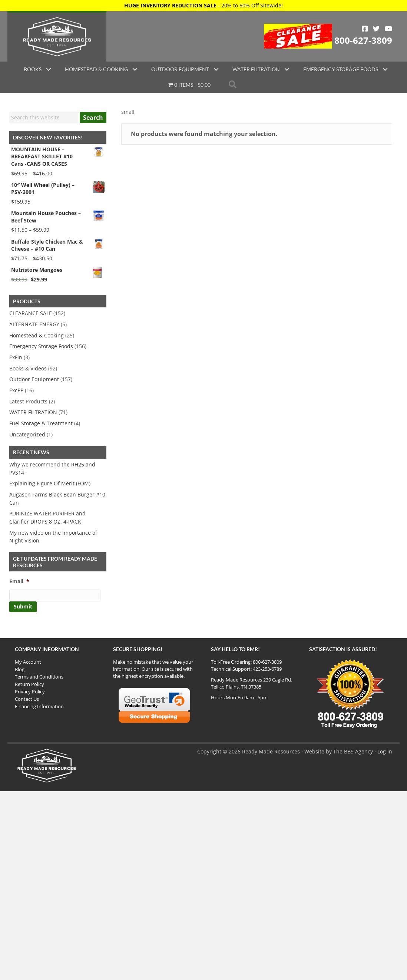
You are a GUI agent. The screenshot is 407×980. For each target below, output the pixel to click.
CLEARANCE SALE (31, 313)
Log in (385, 751)
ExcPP (16, 390)
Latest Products (28, 401)
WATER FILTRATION (33, 412)
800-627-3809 (363, 40)
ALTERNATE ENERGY (34, 324)
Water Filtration (256, 69)
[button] (49, 69)
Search (93, 118)
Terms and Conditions (39, 677)
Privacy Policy (30, 692)
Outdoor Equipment (180, 69)
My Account (28, 662)
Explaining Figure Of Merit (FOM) (50, 483)
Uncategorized (27, 434)
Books (33, 69)
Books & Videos (28, 368)
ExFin (16, 357)
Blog (20, 669)
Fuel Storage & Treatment (41, 423)
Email (19, 581)
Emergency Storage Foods (341, 69)
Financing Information (39, 706)
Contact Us (27, 699)
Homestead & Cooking (96, 69)
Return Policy (29, 684)
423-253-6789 (267, 669)
